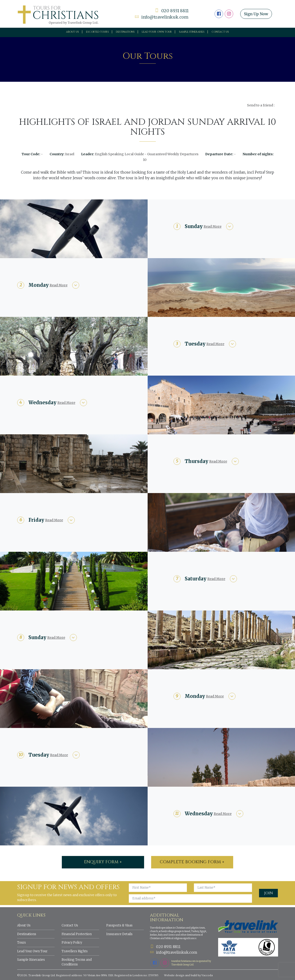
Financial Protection (77, 934)
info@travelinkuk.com (162, 17)
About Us (73, 32)
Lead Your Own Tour (32, 951)
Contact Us (220, 32)
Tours (22, 943)
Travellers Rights (75, 951)
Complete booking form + (192, 862)
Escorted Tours (97, 32)
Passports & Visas (119, 925)
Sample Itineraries (192, 32)
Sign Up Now (256, 14)
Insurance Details (119, 934)
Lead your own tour (157, 32)
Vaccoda (207, 975)
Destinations (125, 32)
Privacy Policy (72, 943)
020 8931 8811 (172, 11)
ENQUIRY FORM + (103, 862)
